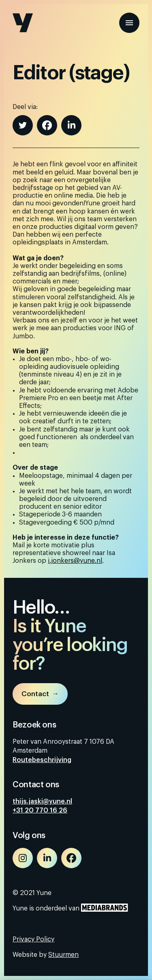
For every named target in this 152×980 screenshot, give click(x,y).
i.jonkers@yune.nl (75, 561)
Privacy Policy (33, 939)
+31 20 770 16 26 (40, 810)
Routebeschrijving (42, 760)
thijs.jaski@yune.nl (42, 801)
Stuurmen (63, 955)
